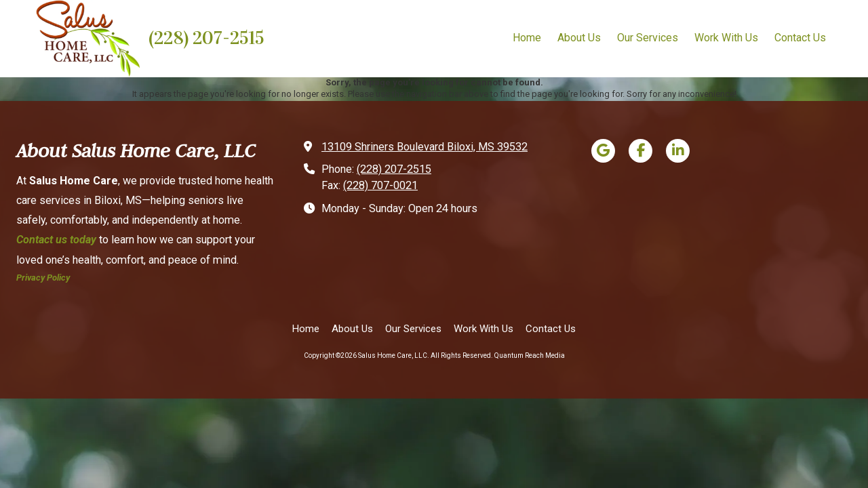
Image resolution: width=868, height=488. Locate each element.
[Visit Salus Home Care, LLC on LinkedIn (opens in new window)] (678, 151)
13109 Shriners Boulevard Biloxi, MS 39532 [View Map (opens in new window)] (425, 147)
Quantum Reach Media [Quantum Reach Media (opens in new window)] (530, 355)
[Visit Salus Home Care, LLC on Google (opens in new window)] (603, 151)
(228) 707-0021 (380, 185)
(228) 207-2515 (206, 38)
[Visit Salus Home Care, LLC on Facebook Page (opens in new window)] (640, 151)
